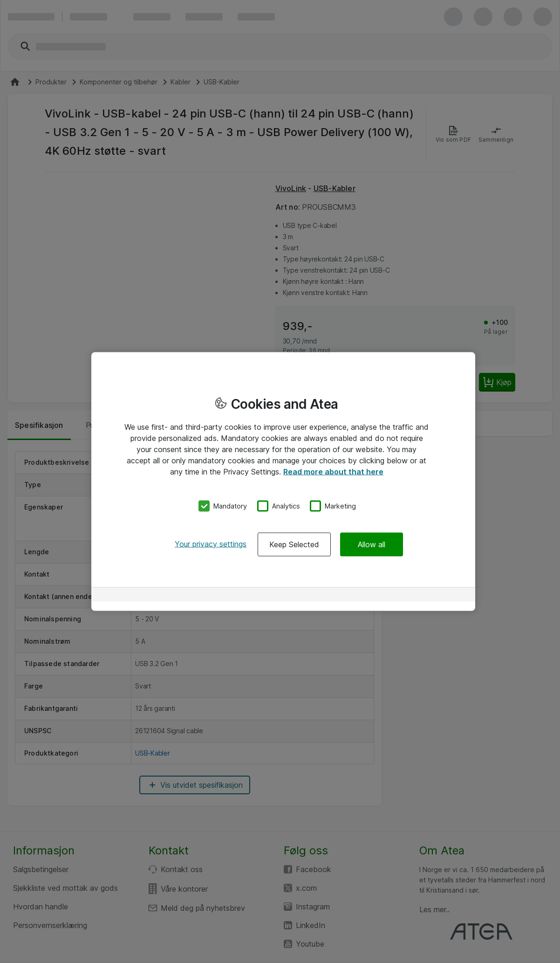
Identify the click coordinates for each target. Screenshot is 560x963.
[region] (283, 482)
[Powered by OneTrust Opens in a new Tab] (435, 595)
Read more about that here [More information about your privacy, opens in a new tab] (333, 472)
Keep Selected (294, 544)
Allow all (372, 544)
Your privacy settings (211, 543)
